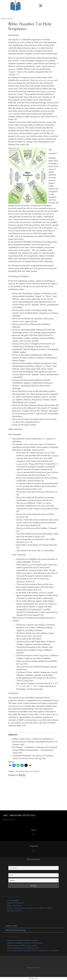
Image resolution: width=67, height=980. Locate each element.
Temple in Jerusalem (48, 91)
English (4, 18)
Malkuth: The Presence (16, 903)
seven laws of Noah (46, 80)
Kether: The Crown (14, 905)
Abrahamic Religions (24, 771)
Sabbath (55, 456)
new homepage (13, 900)
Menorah (24, 503)
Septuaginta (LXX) (14, 911)
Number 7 (36, 771)
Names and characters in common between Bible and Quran (30, 908)
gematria (12, 69)
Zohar (48, 131)
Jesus (29, 565)
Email (10, 872)
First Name (12, 865)
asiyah (23, 136)
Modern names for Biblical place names (22, 945)
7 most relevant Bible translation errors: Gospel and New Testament (33, 950)
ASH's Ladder (12, 926)
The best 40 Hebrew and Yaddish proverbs (23, 948)
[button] (40, 6)
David (23, 528)
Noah (19, 472)
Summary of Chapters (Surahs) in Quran (22, 940)
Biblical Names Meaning (16, 930)
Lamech (19, 464)
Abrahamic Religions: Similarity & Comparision (25, 943)
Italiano (10, 18)
